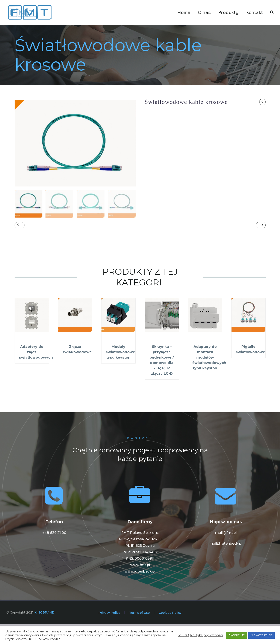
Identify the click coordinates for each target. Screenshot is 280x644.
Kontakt (255, 12)
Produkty (229, 12)
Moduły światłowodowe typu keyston (120, 372)
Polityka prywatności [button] (206, 635)
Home (184, 12)
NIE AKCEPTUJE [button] (261, 635)
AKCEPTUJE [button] (237, 635)
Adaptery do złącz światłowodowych (36, 372)
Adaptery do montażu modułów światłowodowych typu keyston (209, 377)
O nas (204, 12)
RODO (184, 635)
